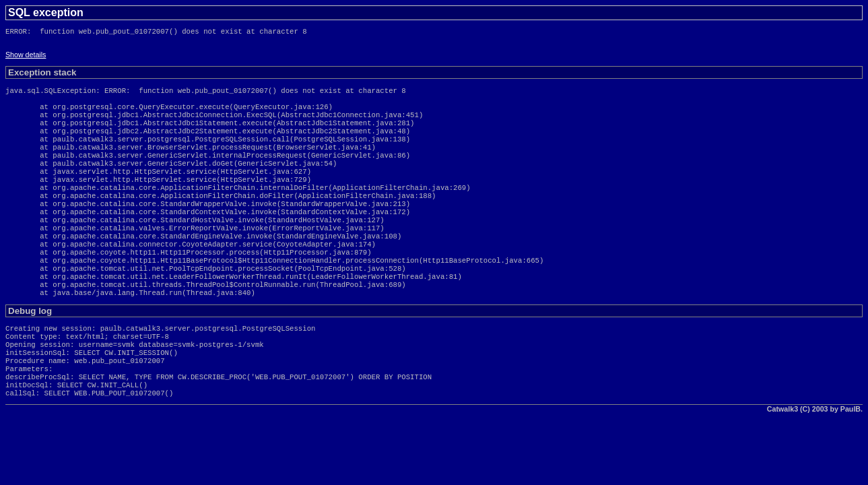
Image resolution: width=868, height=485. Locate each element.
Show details (26, 57)
